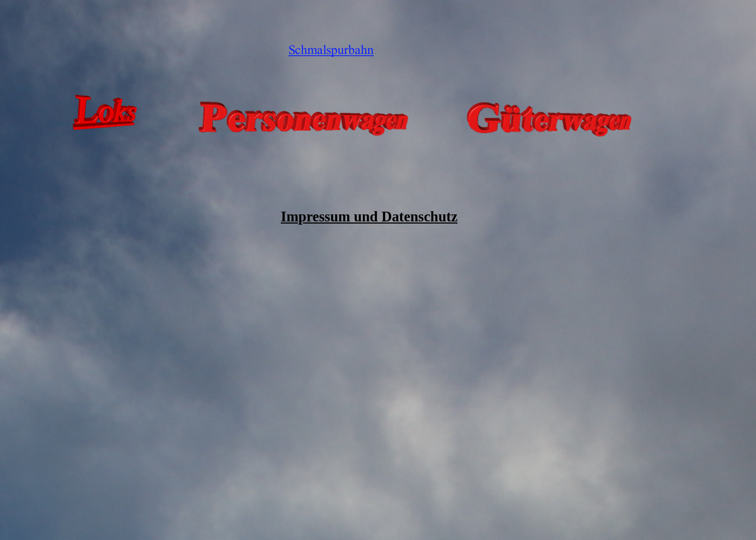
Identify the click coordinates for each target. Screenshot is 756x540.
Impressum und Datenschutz (369, 217)
